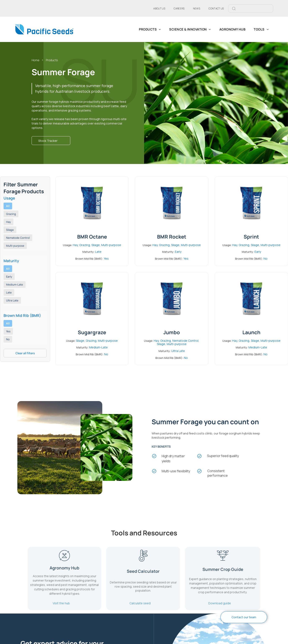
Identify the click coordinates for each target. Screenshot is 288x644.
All (8, 206)
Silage (10, 230)
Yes (8, 331)
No (8, 339)
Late (9, 292)
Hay (8, 222)
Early (9, 277)
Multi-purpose (15, 246)
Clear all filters (25, 353)
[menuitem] (159, 8)
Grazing (11, 214)
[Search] (256, 8)
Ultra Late (12, 300)
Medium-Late (15, 285)
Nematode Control (18, 238)
